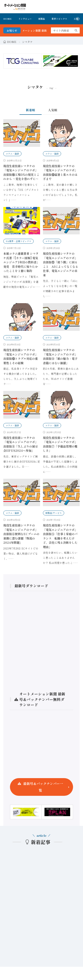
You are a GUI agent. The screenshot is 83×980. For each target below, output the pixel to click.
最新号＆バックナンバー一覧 (43, 787)
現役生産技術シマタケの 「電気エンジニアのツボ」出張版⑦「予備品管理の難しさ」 (60, 444)
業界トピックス (59, 19)
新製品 (42, 19)
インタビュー (25, 19)
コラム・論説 (12, 154)
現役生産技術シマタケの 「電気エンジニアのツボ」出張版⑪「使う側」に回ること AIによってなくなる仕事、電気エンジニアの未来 (61, 264)
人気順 (53, 110)
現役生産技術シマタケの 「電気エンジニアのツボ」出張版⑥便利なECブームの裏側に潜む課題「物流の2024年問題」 (21, 534)
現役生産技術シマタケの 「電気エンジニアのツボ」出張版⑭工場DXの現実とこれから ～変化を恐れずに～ (21, 172)
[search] (76, 30)
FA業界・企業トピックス (18, 241)
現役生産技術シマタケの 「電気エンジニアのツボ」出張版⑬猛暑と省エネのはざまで (60, 172)
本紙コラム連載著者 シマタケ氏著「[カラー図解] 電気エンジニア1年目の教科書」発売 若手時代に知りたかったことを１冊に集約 (21, 262)
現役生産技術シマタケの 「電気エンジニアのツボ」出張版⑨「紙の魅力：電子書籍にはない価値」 (60, 356)
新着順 (31, 110)
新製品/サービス (54, 513)
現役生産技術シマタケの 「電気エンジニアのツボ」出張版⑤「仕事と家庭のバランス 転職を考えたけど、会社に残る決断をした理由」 (60, 536)
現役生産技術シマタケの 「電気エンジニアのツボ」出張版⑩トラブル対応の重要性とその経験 (21, 356)
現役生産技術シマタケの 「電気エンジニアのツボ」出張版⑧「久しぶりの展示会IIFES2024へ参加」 (21, 444)
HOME (8, 19)
